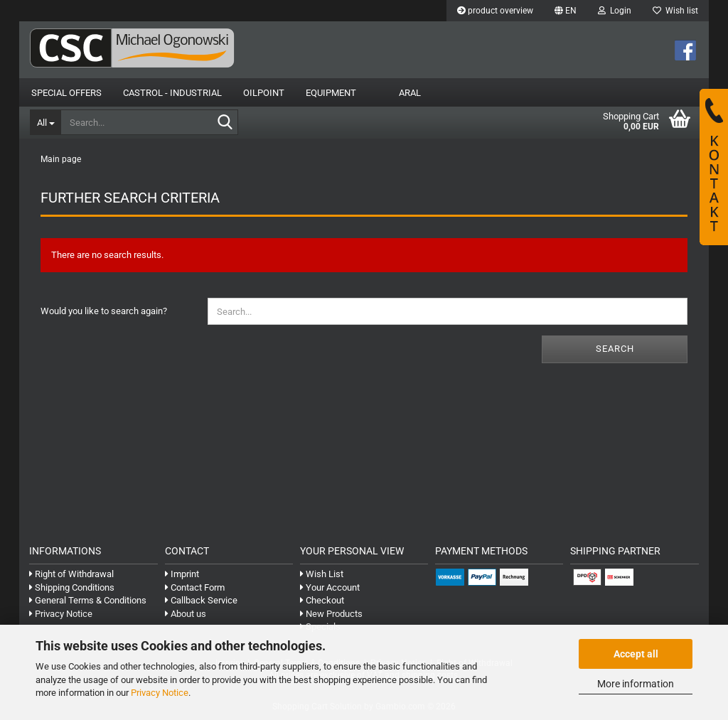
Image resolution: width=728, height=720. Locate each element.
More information (636, 684)
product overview (495, 11)
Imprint (182, 574)
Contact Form (195, 587)
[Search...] (45, 122)
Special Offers (66, 93)
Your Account (330, 587)
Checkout (322, 600)
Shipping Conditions (72, 587)
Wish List (322, 574)
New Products (331, 614)
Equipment (331, 93)
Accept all (636, 654)
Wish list (675, 11)
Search (615, 349)
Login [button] (615, 11)
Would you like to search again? (104, 311)
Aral (410, 93)
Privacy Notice (160, 693)
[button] (566, 11)
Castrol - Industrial (172, 93)
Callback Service (201, 600)
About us (186, 614)
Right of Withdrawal (71, 574)
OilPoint (264, 93)
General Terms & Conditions (88, 600)
